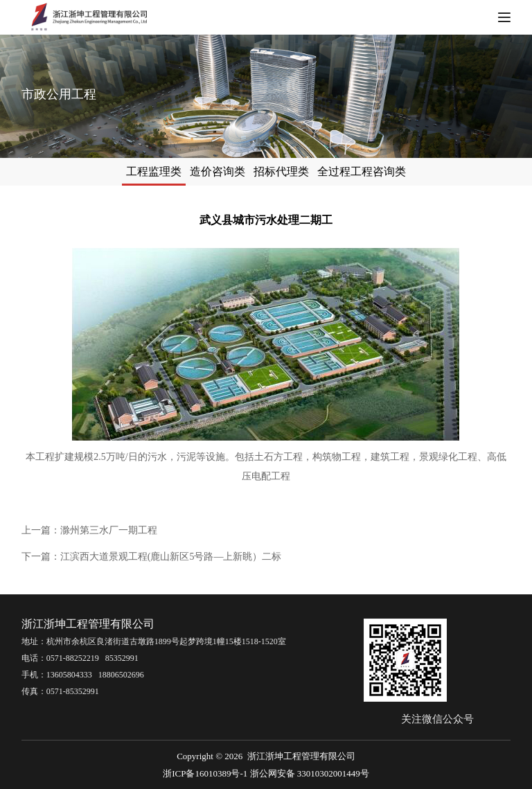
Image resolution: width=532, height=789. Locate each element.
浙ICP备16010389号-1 (205, 773)
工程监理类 (133, 171)
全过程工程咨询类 (382, 171)
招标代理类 (288, 171)
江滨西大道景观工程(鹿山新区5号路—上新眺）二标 (171, 557)
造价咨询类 (211, 171)
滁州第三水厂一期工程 (109, 530)
